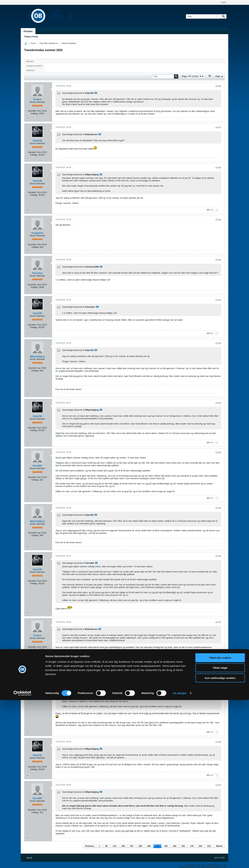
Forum (33, 43)
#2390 (218, 260)
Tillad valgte (220, 836)
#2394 (218, 453)
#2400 (218, 785)
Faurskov (37, 273)
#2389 (218, 220)
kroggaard (37, 233)
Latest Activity (34, 66)
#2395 (218, 508)
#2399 (218, 742)
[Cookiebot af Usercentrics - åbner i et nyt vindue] (22, 861)
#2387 (218, 128)
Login (223, 2)
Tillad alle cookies (220, 826)
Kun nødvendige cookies (220, 846)
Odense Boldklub (69, 43)
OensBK (37, 466)
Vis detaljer (180, 861)
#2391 (218, 300)
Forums (28, 31)
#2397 (218, 622)
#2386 (218, 86)
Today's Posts (31, 37)
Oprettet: (32, 111)
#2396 (218, 556)
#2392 (218, 343)
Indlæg (30, 61)
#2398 (218, 662)
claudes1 (37, 676)
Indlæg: (34, 113)
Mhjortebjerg (37, 356)
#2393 (218, 403)
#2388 (218, 168)
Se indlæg (96, 93)
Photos (30, 70)
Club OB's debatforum (49, 43)
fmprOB (37, 141)
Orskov (37, 99)
